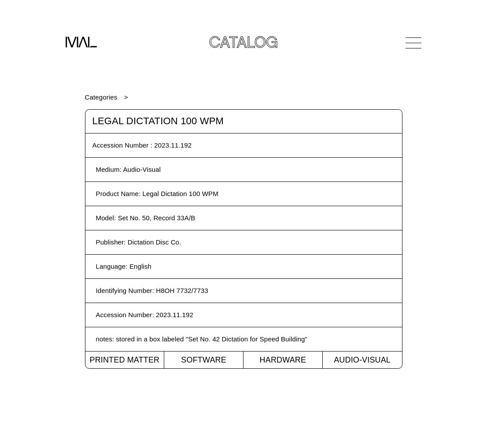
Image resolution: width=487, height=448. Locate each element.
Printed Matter (124, 360)
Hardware (283, 360)
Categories (101, 97)
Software (204, 360)
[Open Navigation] (413, 43)
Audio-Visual (362, 360)
